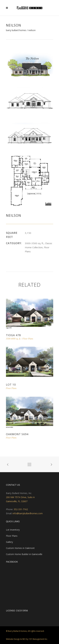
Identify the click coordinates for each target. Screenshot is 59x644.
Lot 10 (11, 385)
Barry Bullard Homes (16, 30)
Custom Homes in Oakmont (20, 548)
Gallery (9, 542)
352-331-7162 (21, 509)
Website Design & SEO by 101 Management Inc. (27, 639)
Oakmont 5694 (17, 434)
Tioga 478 (13, 335)
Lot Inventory (13, 530)
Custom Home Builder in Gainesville (24, 554)
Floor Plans (12, 536)
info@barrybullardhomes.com (28, 513)
